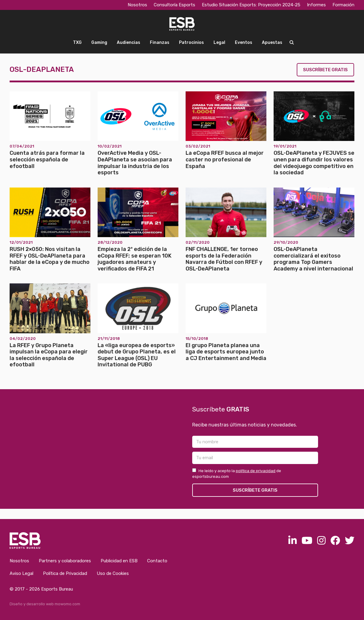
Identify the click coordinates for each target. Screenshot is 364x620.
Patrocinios (191, 43)
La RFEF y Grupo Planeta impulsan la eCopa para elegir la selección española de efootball (49, 355)
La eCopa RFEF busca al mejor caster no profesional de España (225, 159)
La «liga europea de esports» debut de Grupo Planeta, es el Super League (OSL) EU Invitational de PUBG (137, 355)
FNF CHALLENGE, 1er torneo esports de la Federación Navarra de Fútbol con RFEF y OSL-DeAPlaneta (224, 259)
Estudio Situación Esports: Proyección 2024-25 (251, 5)
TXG (77, 43)
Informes (316, 5)
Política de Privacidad (65, 573)
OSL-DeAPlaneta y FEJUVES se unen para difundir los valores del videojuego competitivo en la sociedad (314, 163)
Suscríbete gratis (325, 70)
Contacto (157, 561)
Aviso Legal (21, 573)
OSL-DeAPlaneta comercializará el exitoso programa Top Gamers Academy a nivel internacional (313, 259)
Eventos (244, 43)
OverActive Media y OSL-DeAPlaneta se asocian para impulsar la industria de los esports (135, 163)
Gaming (99, 43)
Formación (343, 5)
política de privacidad (256, 471)
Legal (219, 43)
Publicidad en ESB (119, 561)
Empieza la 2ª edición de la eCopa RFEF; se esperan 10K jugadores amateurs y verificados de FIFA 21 (135, 259)
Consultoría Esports (174, 5)
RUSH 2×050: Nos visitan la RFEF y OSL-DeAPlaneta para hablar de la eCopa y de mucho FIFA (50, 259)
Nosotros (137, 5)
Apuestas (272, 43)
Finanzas (160, 43)
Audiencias (129, 43)
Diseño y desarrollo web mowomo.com (45, 604)
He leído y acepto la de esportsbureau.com (237, 474)
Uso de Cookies (113, 573)
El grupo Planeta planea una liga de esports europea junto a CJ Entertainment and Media (226, 352)
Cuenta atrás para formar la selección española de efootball (47, 159)
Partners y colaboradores (65, 561)
